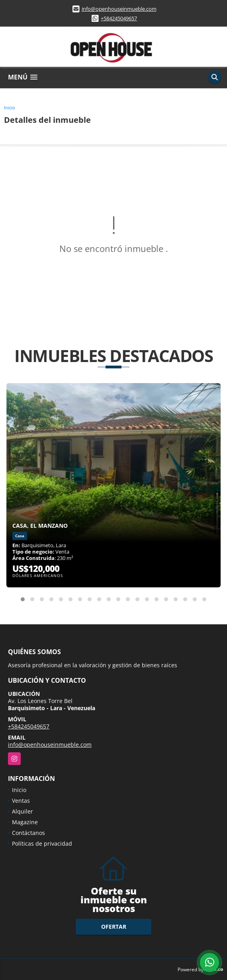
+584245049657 (119, 18)
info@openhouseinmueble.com (119, 9)
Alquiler (23, 811)
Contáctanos (28, 833)
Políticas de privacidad (42, 843)
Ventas (21, 801)
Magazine (25, 822)
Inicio (10, 107)
